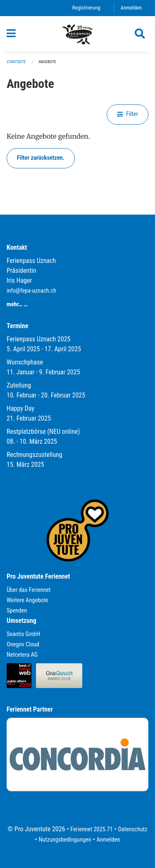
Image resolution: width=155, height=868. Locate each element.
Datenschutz (133, 829)
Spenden (17, 611)
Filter (128, 114)
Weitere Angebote (27, 600)
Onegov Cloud (23, 644)
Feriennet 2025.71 (92, 829)
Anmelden (131, 8)
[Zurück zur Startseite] (78, 34)
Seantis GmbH (23, 634)
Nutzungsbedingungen (65, 840)
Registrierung (86, 8)
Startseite (16, 62)
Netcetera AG (22, 655)
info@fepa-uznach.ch (31, 291)
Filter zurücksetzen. (41, 158)
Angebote (47, 62)
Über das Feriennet (29, 590)
